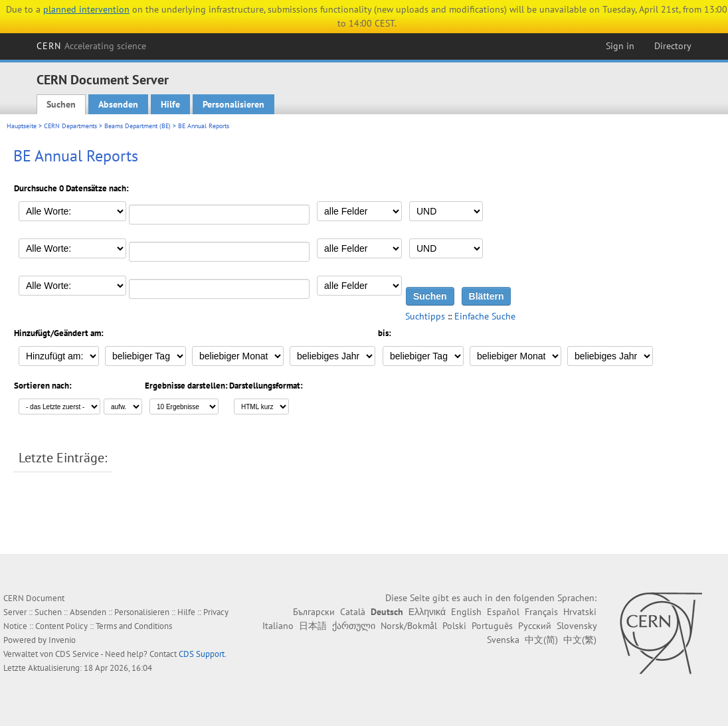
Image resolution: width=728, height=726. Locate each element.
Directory (673, 46)
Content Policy (61, 626)
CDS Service (77, 654)
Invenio (62, 640)
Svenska (503, 640)
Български (314, 612)
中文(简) (541, 640)
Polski (454, 626)
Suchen (61, 104)
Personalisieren (233, 104)
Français (541, 612)
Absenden (118, 104)
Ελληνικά (427, 612)
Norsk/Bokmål (409, 626)
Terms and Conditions (134, 626)
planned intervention (86, 9)
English (466, 612)
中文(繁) (580, 640)
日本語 (313, 626)
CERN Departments (70, 126)
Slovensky (577, 626)
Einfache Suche (485, 316)
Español (503, 612)
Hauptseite (22, 126)
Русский (535, 626)
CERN (92, 46)
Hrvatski (580, 612)
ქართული (354, 626)
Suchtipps (425, 316)
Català (353, 612)
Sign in (620, 46)
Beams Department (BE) (137, 126)
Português (492, 626)
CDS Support (202, 654)
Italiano (278, 626)
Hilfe (170, 104)
